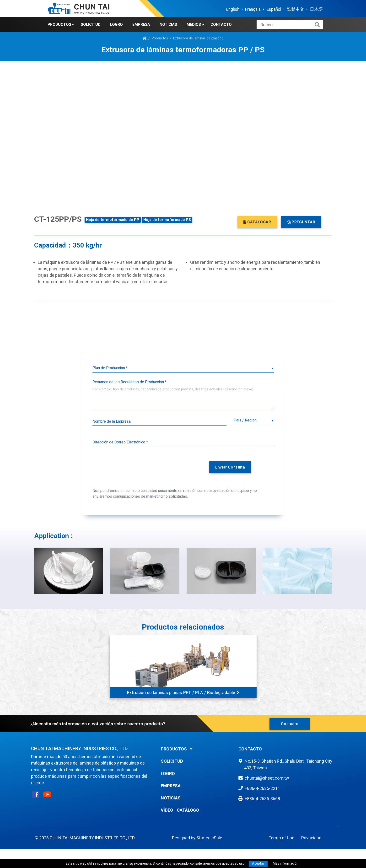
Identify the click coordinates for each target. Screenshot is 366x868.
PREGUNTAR (301, 222)
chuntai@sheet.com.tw (267, 778)
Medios (194, 24)
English (233, 9)
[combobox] (254, 420)
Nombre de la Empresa (112, 421)
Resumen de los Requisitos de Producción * (129, 382)
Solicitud (91, 24)
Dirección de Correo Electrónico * (120, 442)
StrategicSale (209, 838)
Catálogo (188, 810)
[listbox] (183, 368)
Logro (116, 24)
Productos (59, 24)
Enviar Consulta (230, 467)
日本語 (316, 9)
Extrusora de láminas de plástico (198, 38)
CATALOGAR (257, 222)
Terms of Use (281, 838)
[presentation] (144, 469)
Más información (286, 863)
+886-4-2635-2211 (262, 788)
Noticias (168, 24)
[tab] (196, 749)
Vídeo (167, 810)
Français (253, 9)
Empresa (141, 24)
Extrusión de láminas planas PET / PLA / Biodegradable (183, 693)
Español (274, 9)
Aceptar (258, 863)
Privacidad (311, 838)
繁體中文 (296, 9)
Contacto (221, 24)
